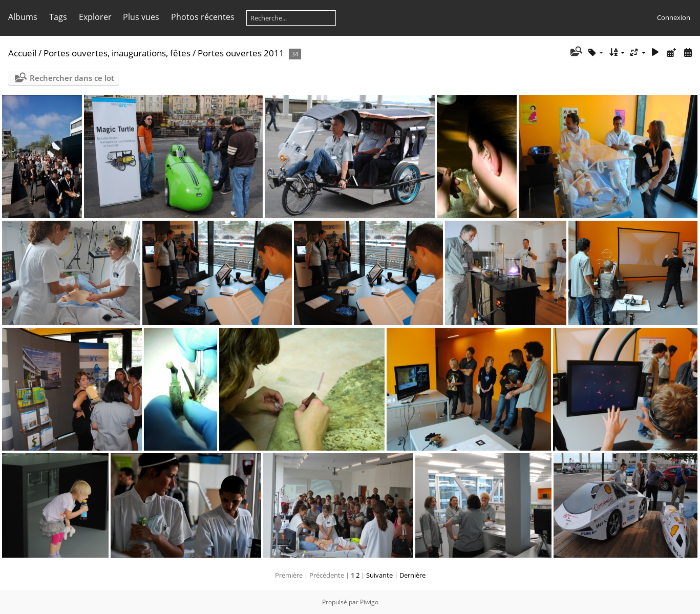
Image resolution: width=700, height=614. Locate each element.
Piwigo (369, 602)
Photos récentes (203, 17)
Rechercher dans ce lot (72, 78)
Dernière (412, 575)
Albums (23, 17)
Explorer (95, 17)
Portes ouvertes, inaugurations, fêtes (117, 53)
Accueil (22, 53)
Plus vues (141, 17)
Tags (58, 17)
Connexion (674, 17)
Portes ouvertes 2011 (241, 53)
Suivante (379, 575)
